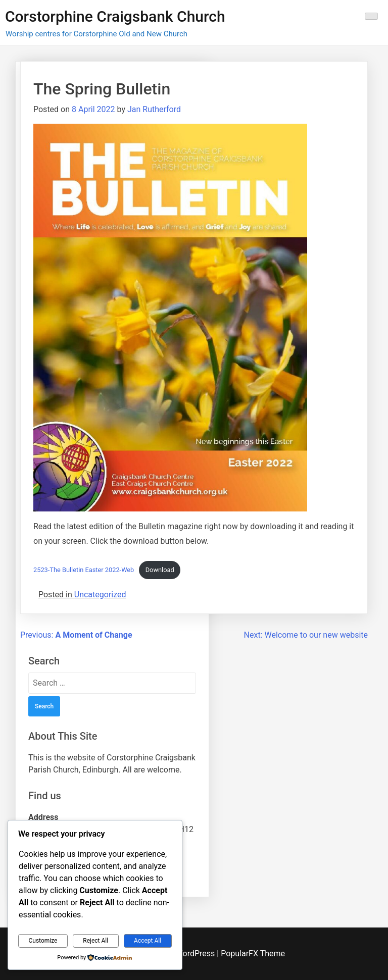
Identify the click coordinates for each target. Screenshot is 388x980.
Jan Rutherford (154, 109)
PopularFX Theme (253, 953)
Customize (43, 941)
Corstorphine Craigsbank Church (115, 16)
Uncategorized (100, 595)
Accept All (148, 941)
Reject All (95, 941)
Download (160, 570)
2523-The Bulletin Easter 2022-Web (84, 570)
